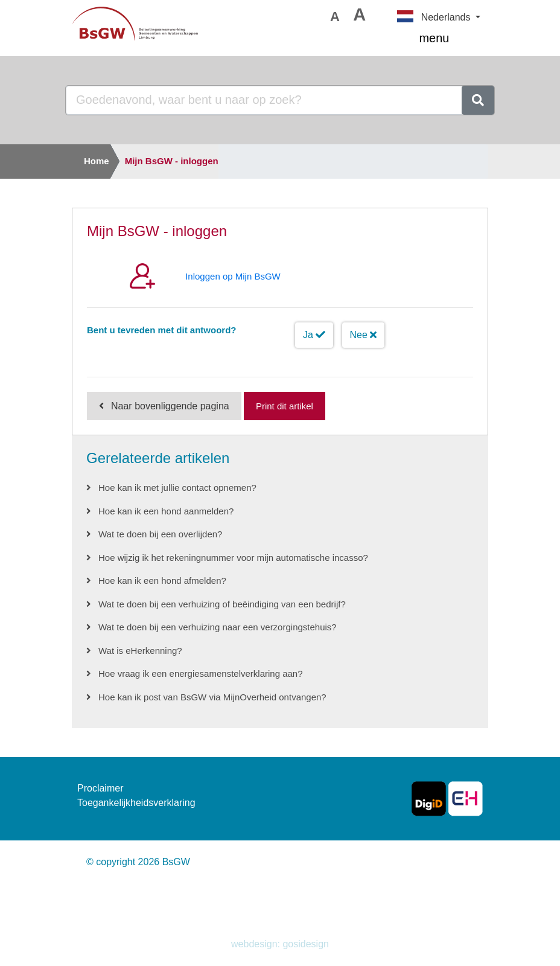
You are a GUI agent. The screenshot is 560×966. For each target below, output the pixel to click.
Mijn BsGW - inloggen (172, 161)
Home (97, 161)
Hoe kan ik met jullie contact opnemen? (177, 488)
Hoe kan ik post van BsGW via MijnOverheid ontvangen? (212, 697)
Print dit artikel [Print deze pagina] (285, 406)
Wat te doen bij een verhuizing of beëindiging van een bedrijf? (222, 604)
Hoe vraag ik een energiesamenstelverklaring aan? (201, 673)
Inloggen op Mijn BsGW (233, 276)
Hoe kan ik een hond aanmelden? (166, 511)
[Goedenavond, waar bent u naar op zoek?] (264, 100)
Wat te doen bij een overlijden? (160, 534)
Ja (314, 335)
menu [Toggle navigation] (450, 39)
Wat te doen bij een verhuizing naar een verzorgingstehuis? (218, 627)
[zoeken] (478, 100)
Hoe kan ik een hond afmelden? (162, 581)
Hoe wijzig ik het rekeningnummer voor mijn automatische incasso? (233, 558)
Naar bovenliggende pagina (170, 406)
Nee (364, 335)
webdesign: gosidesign (280, 944)
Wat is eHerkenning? (140, 651)
